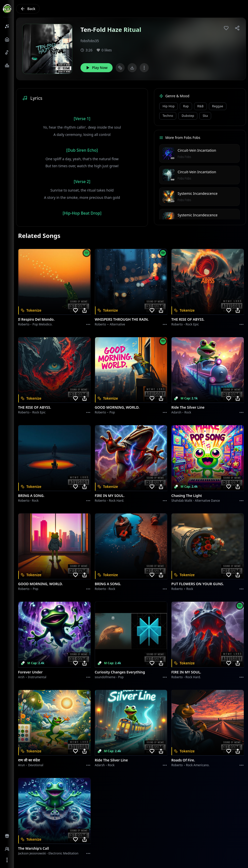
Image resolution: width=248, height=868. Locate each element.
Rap (186, 106)
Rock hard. (116, 501)
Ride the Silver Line (188, 407)
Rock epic (192, 324)
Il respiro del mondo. (36, 319)
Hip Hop (169, 106)
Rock (188, 412)
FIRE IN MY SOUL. (110, 496)
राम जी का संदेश (29, 760)
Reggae (218, 106)
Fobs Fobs (184, 157)
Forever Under (30, 672)
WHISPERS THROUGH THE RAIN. (122, 319)
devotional (36, 765)
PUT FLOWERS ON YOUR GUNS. (197, 584)
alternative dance (207, 501)
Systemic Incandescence (197, 193)
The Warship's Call (33, 848)
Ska (205, 116)
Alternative (117, 324)
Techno (168, 116)
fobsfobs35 (90, 41)
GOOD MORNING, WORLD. (117, 407)
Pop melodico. (43, 324)
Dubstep (188, 116)
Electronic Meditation (63, 853)
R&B (200, 106)
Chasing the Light (187, 496)
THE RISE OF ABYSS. (188, 319)
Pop (112, 412)
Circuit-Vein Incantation (197, 150)
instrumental (37, 677)
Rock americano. (198, 765)
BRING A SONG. (31, 496)
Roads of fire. (183, 760)
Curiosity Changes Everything (120, 672)
